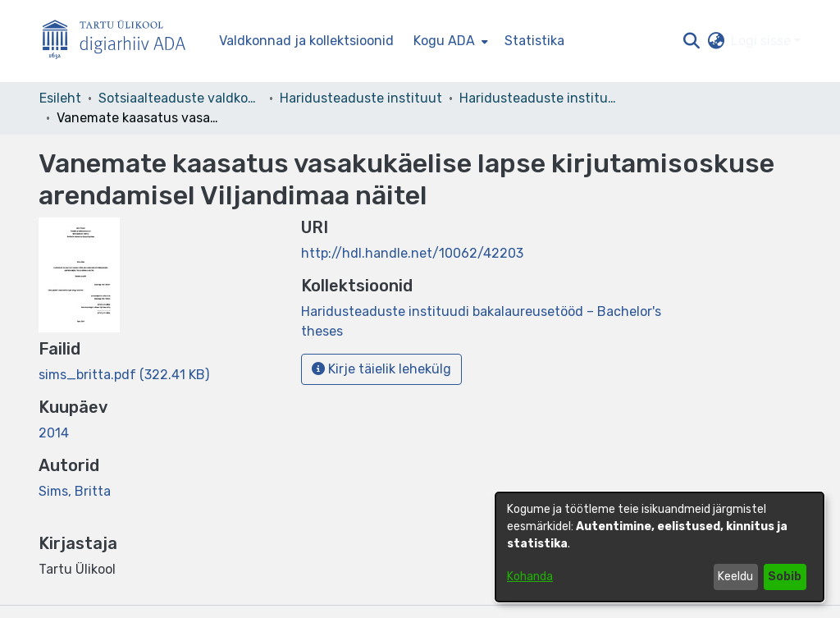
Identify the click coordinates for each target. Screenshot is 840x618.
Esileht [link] (60, 98)
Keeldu (735, 577)
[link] (124, 375)
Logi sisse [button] (762, 41)
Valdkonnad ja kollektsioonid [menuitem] (306, 41)
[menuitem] (449, 41)
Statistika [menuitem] (534, 41)
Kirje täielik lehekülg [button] (381, 369)
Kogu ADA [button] (444, 41)
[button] (691, 41)
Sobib (785, 577)
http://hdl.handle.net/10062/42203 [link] (412, 253)
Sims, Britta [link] (75, 491)
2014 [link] (54, 433)
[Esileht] (121, 41)
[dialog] (660, 547)
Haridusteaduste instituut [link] (361, 98)
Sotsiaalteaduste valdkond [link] (180, 98)
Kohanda (530, 577)
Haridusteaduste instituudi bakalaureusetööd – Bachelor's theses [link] (541, 98)
